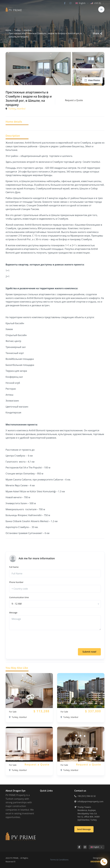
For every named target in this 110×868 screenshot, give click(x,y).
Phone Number (16, 582)
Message (13, 613)
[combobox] (55, 604)
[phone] (55, 589)
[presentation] (31, 639)
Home (8, 30)
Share (97, 33)
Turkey (17, 30)
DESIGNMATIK (97, 861)
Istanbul (27, 30)
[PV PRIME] (14, 9)
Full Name (14, 567)
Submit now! (89, 652)
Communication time (19, 597)
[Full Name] (55, 574)
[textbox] (17, 604)
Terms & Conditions (59, 860)
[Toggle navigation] (101, 9)
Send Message (84, 829)
